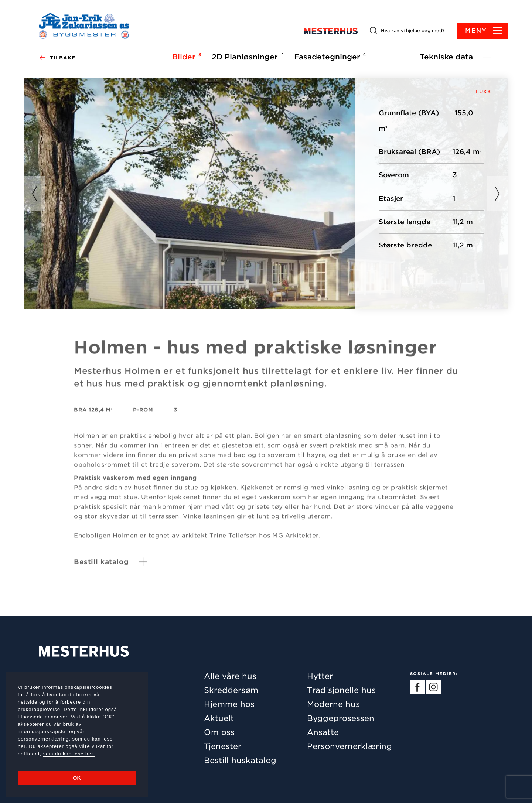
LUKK (484, 92)
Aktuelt (219, 718)
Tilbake (57, 58)
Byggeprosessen (341, 718)
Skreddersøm (231, 690)
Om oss (219, 732)
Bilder (186, 57)
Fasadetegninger (329, 57)
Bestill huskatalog (240, 760)
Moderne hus (333, 704)
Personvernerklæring (349, 746)
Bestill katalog (101, 566)
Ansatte (323, 732)
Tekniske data (446, 57)
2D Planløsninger (247, 57)
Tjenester (223, 746)
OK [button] (77, 778)
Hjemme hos (229, 704)
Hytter (320, 676)
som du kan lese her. (69, 754)
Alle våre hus (230, 676)
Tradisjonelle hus (341, 690)
